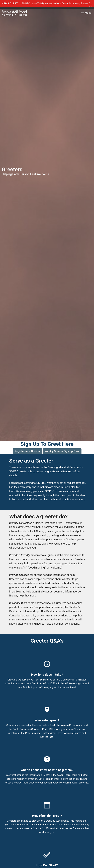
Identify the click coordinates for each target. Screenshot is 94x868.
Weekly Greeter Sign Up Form (62, 451)
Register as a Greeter (27, 451)
